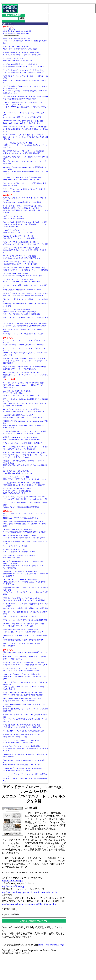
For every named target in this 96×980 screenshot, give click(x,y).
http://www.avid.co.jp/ (12, 881)
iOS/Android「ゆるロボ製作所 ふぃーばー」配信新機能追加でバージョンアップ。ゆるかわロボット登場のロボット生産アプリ (25, 574)
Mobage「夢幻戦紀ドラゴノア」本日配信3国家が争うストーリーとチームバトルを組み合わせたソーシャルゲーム (25, 145)
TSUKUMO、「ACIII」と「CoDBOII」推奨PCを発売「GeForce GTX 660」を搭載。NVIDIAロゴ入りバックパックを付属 (25, 676)
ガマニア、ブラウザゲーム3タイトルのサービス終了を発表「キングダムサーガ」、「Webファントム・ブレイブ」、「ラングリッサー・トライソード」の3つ (25, 455)
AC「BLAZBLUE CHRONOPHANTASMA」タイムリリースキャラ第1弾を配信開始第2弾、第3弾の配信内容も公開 (18, 491)
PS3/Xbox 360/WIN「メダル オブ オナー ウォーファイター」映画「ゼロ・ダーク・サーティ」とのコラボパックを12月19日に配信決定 (25, 137)
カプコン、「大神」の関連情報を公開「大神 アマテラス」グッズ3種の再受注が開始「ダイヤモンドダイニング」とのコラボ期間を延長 (21, 312)
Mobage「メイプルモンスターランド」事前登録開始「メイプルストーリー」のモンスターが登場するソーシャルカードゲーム (25, 748)
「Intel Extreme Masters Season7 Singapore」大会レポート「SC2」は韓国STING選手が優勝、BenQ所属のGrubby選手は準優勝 (25, 524)
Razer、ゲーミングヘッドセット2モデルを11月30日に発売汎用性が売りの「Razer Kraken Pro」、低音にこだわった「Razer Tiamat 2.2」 (24, 385)
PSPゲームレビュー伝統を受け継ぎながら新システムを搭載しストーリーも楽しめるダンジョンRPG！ (18, 31)
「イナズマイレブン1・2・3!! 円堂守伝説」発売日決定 (22, 443)
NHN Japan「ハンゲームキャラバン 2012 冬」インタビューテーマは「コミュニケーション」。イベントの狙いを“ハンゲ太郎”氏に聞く (25, 361)
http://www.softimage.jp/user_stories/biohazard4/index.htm (30, 892)
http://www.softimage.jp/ (13, 886)
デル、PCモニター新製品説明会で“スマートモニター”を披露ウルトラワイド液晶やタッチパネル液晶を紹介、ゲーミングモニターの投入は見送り (25, 224)
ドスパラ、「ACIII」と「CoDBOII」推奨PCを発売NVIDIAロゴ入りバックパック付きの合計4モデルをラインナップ (25, 250)
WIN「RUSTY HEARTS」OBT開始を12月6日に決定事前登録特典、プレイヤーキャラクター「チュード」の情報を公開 (25, 375)
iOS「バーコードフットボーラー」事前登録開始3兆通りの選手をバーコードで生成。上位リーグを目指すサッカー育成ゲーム (25, 582)
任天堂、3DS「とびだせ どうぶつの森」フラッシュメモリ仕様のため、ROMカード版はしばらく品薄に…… (25, 41)
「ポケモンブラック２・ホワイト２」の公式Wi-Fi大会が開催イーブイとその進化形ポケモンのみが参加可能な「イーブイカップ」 (25, 129)
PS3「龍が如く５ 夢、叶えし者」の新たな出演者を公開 (23, 731)
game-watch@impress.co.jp (51, 945)
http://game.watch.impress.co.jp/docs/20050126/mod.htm (29, 904)
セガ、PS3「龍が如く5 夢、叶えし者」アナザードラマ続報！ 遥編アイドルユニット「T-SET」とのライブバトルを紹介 (22, 393)
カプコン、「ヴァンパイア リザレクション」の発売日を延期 (25, 620)
